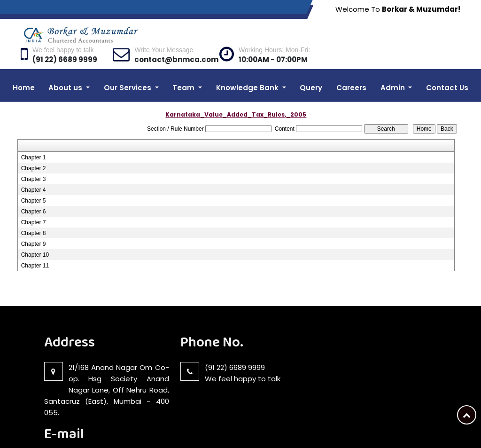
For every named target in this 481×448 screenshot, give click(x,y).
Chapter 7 (34, 204)
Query (311, 69)
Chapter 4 (34, 171)
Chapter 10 (35, 236)
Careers (351, 69)
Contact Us (447, 69)
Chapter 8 (34, 214)
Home (24, 69)
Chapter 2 (34, 149)
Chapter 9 (34, 225)
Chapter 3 (34, 160)
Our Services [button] (128, 69)
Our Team (379, 426)
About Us (343, 426)
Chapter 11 (35, 247)
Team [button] (184, 69)
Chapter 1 (34, 139)
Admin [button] (394, 69)
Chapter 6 (34, 193)
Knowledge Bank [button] (248, 69)
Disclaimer (442, 426)
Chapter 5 (34, 182)
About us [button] (66, 69)
